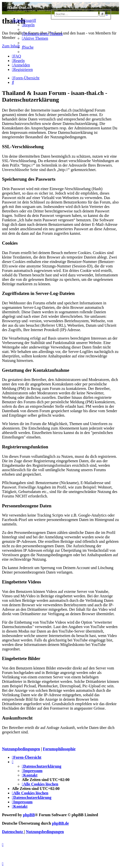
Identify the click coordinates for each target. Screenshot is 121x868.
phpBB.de (60, 823)
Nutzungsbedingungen (21, 749)
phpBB (29, 815)
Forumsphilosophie (59, 749)
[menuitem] (28, 25)
